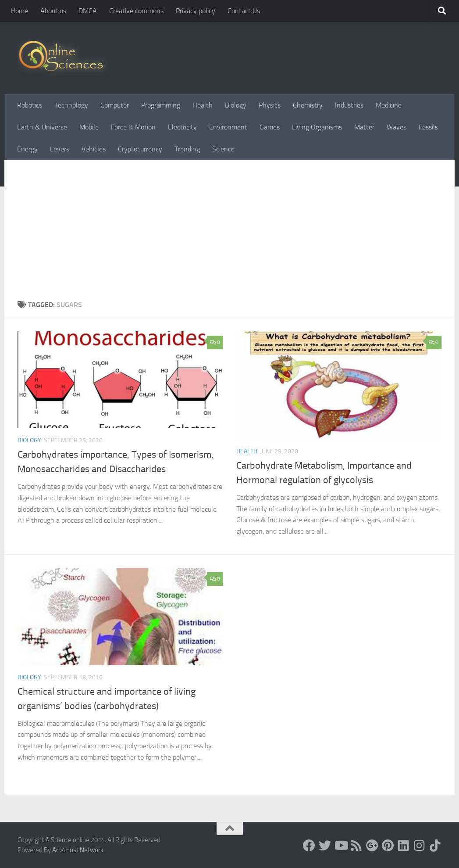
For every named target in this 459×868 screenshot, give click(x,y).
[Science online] (309, 846)
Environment (228, 127)
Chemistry (308, 105)
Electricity (182, 127)
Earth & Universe (42, 127)
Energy (27, 149)
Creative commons (136, 11)
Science (223, 149)
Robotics (30, 105)
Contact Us (244, 11)
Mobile (89, 127)
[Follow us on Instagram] (420, 846)
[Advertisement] (229, 234)
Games (270, 127)
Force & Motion (133, 127)
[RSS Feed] (356, 846)
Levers (60, 149)
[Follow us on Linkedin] (404, 846)
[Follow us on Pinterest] (388, 846)
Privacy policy (196, 11)
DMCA (88, 11)
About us (53, 11)
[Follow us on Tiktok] (435, 846)
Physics (270, 105)
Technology (71, 105)
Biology (236, 105)
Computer (115, 105)
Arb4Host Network (78, 850)
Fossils (428, 127)
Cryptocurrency (140, 149)
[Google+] (372, 846)
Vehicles (94, 149)
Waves (397, 127)
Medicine (389, 105)
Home (19, 11)
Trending (187, 149)
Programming (161, 105)
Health (203, 105)
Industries (349, 105)
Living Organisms (317, 127)
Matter (364, 127)
